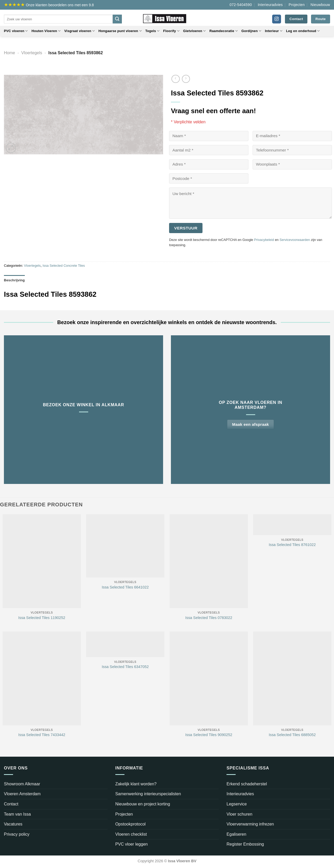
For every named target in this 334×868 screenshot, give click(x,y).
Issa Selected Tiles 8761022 (292, 545)
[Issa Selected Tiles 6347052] (125, 644)
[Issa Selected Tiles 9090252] (209, 678)
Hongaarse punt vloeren (120, 31)
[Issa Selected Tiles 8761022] (292, 525)
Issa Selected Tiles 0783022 (209, 618)
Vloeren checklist (131, 834)
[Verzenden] (117, 19)
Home (10, 53)
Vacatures (13, 824)
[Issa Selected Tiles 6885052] (292, 678)
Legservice (237, 804)
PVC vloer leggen (132, 844)
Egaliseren (236, 834)
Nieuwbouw (320, 5)
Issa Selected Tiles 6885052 (292, 735)
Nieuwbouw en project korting (143, 804)
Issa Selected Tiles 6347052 (125, 667)
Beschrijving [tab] (14, 280)
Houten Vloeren (46, 31)
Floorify (171, 31)
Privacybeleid (264, 240)
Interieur (274, 31)
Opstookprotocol (131, 824)
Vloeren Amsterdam (22, 794)
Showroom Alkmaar (22, 784)
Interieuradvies (270, 5)
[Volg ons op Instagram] (277, 19)
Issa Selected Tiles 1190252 (42, 618)
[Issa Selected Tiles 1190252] (42, 561)
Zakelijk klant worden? (136, 784)
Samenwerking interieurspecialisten (148, 794)
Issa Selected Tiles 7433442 (42, 735)
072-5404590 (241, 5)
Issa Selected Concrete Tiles (64, 266)
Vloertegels (32, 53)
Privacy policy (17, 834)
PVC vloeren (16, 31)
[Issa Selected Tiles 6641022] (125, 546)
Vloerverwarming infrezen (250, 824)
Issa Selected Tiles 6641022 (125, 587)
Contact (11, 804)
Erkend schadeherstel (247, 784)
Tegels (153, 31)
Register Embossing (245, 844)
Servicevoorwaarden (295, 240)
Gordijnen (251, 31)
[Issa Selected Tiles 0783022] (209, 561)
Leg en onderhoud (303, 31)
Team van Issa (17, 814)
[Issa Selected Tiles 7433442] (42, 678)
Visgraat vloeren (79, 31)
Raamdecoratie (223, 31)
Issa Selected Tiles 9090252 (209, 735)
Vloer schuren (239, 814)
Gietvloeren (195, 31)
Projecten (297, 5)
